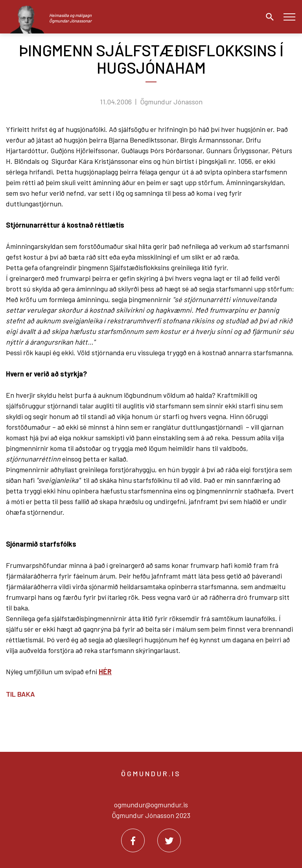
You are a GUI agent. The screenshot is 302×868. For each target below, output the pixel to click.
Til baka (20, 694)
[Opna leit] (268, 17)
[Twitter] (169, 840)
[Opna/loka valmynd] (289, 17)
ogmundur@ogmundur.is (151, 805)
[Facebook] (133, 840)
